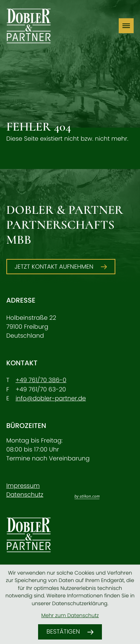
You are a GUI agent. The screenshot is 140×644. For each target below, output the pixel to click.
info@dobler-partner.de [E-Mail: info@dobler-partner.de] (51, 398)
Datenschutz (25, 495)
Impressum (23, 486)
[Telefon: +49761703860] (41, 380)
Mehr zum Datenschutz (70, 615)
